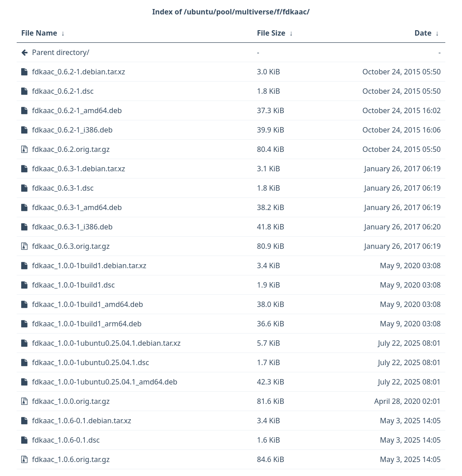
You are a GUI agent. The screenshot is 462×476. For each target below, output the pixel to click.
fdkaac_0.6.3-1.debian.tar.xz (79, 169)
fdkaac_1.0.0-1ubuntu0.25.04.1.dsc (90, 362)
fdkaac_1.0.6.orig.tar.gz (71, 459)
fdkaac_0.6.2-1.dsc (63, 91)
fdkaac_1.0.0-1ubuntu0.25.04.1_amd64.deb (105, 382)
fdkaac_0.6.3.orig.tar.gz (71, 246)
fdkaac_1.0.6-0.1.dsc (66, 440)
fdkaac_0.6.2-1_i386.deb (72, 130)
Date (423, 33)
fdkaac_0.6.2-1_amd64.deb (77, 110)
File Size (271, 33)
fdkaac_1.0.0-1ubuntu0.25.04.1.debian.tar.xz (106, 343)
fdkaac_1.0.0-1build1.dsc (73, 285)
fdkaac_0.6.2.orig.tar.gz (71, 149)
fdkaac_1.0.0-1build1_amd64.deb (88, 304)
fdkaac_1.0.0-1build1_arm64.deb (87, 324)
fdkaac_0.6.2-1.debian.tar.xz (79, 72)
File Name (39, 33)
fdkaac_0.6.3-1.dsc (63, 188)
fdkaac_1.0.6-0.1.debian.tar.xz (82, 421)
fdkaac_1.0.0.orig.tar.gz (71, 401)
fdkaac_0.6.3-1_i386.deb (72, 227)
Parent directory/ (61, 52)
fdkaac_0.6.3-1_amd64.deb (77, 207)
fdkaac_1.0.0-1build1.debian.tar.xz (89, 265)
